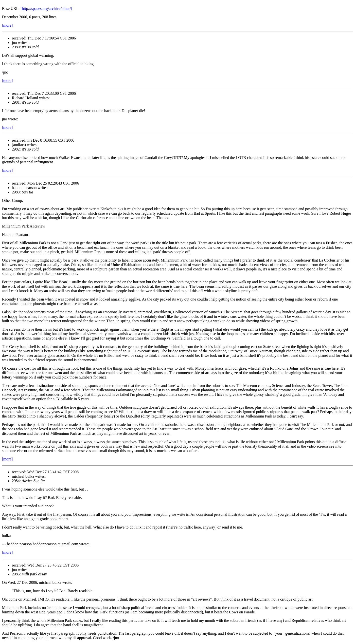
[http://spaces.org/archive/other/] (46, 9)
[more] (7, 25)
